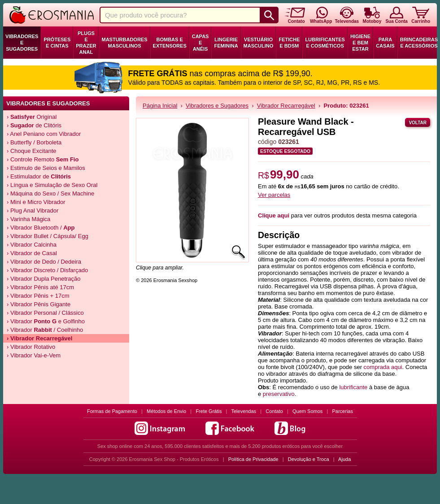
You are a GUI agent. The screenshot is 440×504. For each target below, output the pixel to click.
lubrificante (353, 387)
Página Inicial (160, 106)
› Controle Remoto (43, 159)
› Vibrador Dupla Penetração (44, 279)
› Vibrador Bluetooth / (41, 228)
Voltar (418, 123)
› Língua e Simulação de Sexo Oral (52, 185)
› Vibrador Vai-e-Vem (34, 355)
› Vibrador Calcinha (32, 245)
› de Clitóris (34, 125)
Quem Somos (307, 411)
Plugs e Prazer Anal (86, 43)
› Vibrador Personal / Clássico (45, 313)
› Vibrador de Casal (32, 253)
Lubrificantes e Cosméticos (325, 43)
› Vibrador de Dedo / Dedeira (44, 262)
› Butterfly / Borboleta (34, 142)
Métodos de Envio (166, 411)
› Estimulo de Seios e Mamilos (46, 168)
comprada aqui (383, 367)
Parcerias (343, 411)
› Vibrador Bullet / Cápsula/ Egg (48, 236)
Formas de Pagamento (112, 411)
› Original (32, 117)
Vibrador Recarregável (286, 106)
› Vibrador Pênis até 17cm (40, 287)
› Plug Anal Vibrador (33, 211)
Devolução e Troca (309, 459)
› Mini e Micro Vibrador (36, 202)
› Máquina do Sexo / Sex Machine (50, 193)
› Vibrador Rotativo (31, 347)
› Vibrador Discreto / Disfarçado (47, 270)
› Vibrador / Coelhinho (45, 330)
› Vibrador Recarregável (39, 338)
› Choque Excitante (32, 151)
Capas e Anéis (200, 43)
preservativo (279, 394)
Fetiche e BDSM (289, 43)
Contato (274, 411)
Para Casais (385, 43)
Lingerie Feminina (226, 43)
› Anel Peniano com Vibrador (44, 134)
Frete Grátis (209, 411)
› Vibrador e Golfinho (46, 321)
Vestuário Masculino (259, 43)
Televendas (244, 411)
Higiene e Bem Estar (360, 43)
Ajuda (344, 459)
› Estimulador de (39, 176)
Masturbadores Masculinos (124, 43)
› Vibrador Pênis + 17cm (38, 296)
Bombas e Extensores (170, 43)
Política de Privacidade (253, 459)
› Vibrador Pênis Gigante (39, 304)
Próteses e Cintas (57, 43)
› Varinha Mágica (28, 219)
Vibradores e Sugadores (22, 43)
